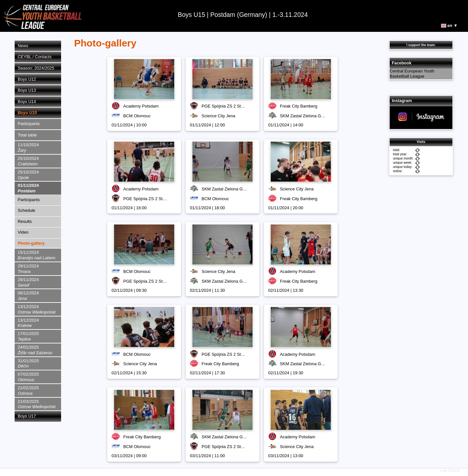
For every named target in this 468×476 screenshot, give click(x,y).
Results (25, 221)
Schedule (27, 210)
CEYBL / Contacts (35, 57)
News (23, 46)
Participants (29, 124)
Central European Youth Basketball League (412, 74)
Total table (27, 135)
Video (23, 232)
